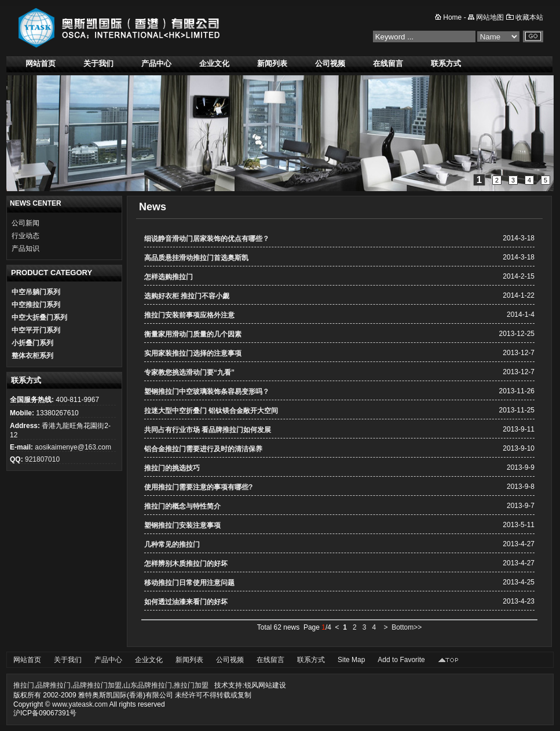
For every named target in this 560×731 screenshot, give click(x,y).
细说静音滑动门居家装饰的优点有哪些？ (207, 239)
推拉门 (24, 685)
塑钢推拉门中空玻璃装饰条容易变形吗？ (207, 392)
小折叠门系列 (32, 343)
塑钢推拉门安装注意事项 (182, 525)
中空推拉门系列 (36, 305)
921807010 (42, 459)
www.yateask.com (80, 704)
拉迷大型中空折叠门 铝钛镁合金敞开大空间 (211, 411)
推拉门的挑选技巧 (172, 468)
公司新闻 (25, 223)
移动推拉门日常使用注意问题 (189, 583)
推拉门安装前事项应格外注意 (189, 315)
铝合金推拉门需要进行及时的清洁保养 (203, 449)
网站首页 (41, 63)
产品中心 (156, 63)
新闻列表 (272, 63)
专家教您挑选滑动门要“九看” (189, 372)
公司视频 (330, 63)
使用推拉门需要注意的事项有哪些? (198, 487)
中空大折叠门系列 (39, 317)
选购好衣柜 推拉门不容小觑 (187, 296)
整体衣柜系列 (32, 356)
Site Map (351, 660)
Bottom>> (407, 627)
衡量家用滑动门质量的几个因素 (193, 334)
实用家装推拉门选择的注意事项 (193, 353)
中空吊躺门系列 (36, 292)
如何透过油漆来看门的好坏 (186, 602)
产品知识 (25, 248)
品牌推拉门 (53, 685)
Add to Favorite (401, 660)
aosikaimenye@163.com (73, 447)
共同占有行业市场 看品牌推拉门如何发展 (208, 430)
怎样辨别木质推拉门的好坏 (186, 564)
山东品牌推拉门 (148, 685)
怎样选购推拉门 (169, 277)
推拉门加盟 (191, 685)
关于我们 (98, 63)
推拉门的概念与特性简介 (182, 506)
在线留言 (388, 63)
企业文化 (214, 63)
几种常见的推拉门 (172, 544)
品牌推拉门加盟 (97, 685)
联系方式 (446, 63)
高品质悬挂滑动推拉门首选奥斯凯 (196, 258)
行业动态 (25, 236)
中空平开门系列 (36, 330)
